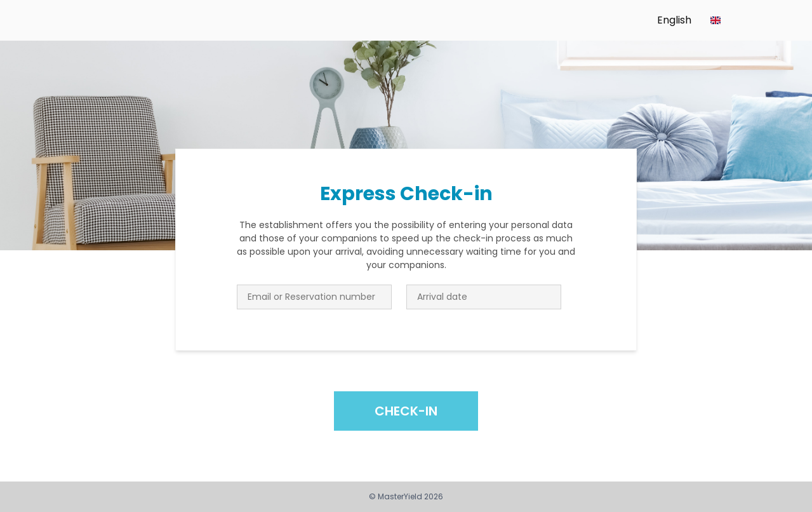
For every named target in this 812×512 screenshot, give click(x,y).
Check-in (406, 411)
